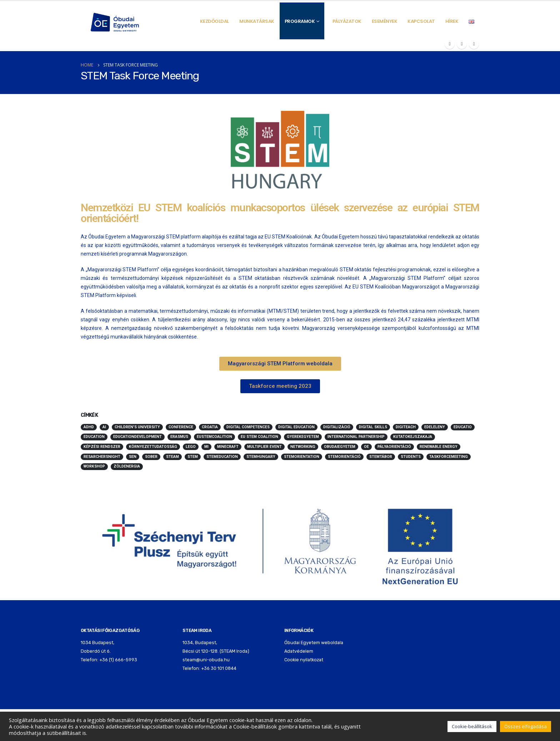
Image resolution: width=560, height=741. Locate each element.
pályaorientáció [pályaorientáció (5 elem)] (394, 447)
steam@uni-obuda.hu (206, 660)
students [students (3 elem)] (411, 457)
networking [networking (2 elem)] (303, 447)
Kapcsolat (421, 21)
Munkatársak (257, 21)
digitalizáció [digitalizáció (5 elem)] (337, 427)
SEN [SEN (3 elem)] (133, 457)
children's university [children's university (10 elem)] (137, 427)
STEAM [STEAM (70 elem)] (172, 457)
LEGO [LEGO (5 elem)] (191, 447)
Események (385, 21)
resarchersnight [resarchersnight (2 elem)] (102, 457)
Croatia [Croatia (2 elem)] (210, 427)
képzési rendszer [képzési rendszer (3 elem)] (102, 447)
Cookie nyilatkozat (304, 660)
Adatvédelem (299, 651)
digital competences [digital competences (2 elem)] (248, 427)
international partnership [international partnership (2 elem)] (356, 437)
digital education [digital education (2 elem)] (296, 427)
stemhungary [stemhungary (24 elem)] (261, 457)
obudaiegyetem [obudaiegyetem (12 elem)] (340, 447)
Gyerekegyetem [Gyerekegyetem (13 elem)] (303, 437)
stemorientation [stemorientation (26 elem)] (302, 457)
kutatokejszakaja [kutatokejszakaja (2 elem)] (413, 437)
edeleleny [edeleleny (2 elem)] (435, 427)
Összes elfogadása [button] (526, 726)
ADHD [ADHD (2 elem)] (89, 427)
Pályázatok (347, 21)
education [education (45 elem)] (94, 437)
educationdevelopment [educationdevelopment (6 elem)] (137, 437)
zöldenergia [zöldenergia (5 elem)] (127, 466)
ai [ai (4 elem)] (104, 427)
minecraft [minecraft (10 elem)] (228, 447)
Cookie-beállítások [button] (472, 726)
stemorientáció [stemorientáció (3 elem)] (344, 457)
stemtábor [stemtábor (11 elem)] (381, 457)
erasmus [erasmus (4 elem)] (179, 437)
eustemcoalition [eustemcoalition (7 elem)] (214, 437)
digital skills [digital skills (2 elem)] (373, 427)
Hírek (452, 21)
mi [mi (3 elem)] (206, 447)
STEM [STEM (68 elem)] (193, 457)
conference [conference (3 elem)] (181, 427)
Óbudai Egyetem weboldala (314, 643)
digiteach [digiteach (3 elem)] (406, 427)
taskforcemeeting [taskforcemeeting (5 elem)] (449, 457)
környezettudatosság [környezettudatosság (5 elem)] (153, 447)
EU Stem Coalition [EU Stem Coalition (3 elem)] (259, 437)
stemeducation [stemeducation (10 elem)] (222, 457)
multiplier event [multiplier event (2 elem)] (264, 447)
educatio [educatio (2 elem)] (463, 427)
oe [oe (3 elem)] (366, 447)
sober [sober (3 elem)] (151, 457)
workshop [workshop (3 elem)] (94, 466)
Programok (300, 21)
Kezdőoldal (214, 21)
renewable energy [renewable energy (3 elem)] (439, 447)
